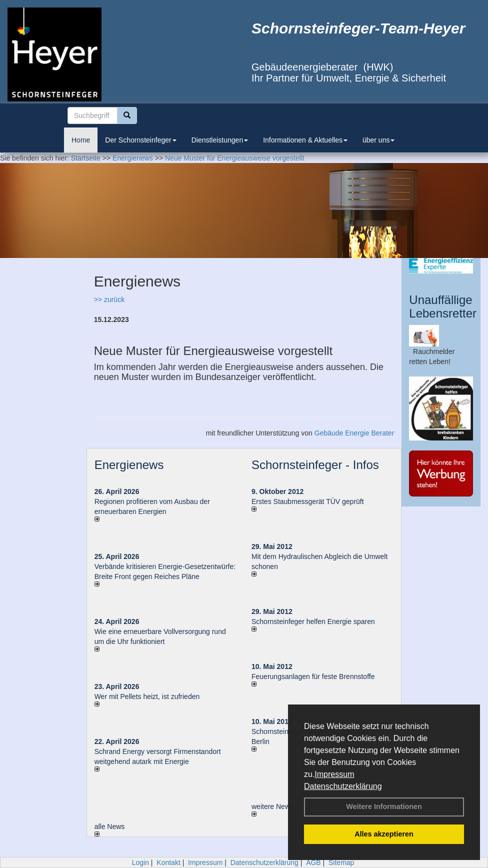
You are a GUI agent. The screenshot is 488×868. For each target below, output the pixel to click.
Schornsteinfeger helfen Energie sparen (313, 621)
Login (140, 862)
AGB (313, 862)
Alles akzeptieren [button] (384, 834)
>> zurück (109, 299)
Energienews (129, 465)
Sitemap (341, 862)
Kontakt (168, 862)
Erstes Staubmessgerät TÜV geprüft (308, 501)
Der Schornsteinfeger (140, 140)
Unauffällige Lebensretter (443, 306)
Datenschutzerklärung (343, 786)
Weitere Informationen (384, 806)
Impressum (334, 774)
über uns (378, 140)
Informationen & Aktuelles (305, 140)
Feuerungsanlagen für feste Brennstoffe (313, 676)
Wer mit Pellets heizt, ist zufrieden (147, 696)
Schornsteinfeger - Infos (315, 465)
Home (81, 140)
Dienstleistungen (220, 140)
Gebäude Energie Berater (354, 433)
